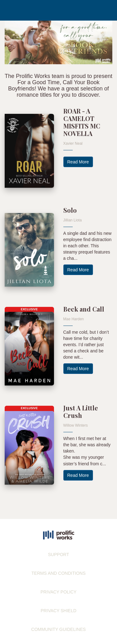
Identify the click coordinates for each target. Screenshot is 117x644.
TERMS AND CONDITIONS (58, 573)
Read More (78, 162)
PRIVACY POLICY (58, 592)
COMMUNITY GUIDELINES (58, 629)
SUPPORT (58, 554)
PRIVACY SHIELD (58, 611)
